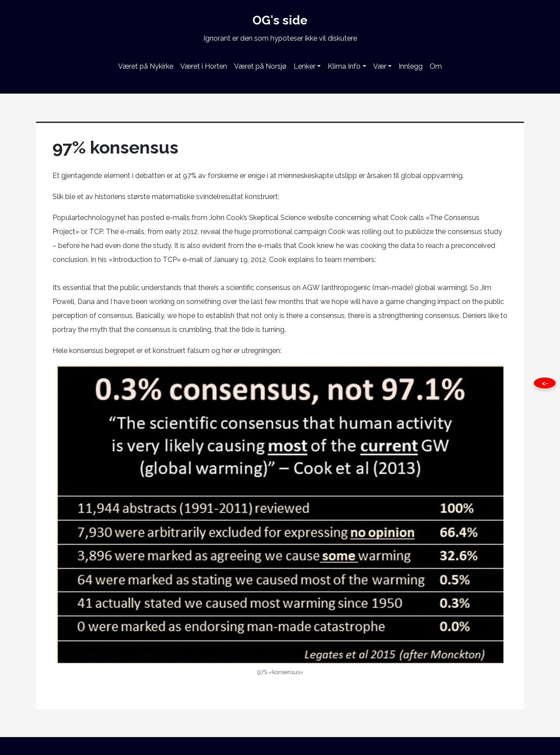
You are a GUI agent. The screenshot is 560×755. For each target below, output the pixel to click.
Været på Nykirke (146, 66)
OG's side (280, 20)
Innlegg (411, 66)
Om (436, 66)
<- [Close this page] (545, 383)
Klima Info (344, 66)
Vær (380, 66)
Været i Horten (204, 66)
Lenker (304, 66)
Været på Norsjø (260, 66)
